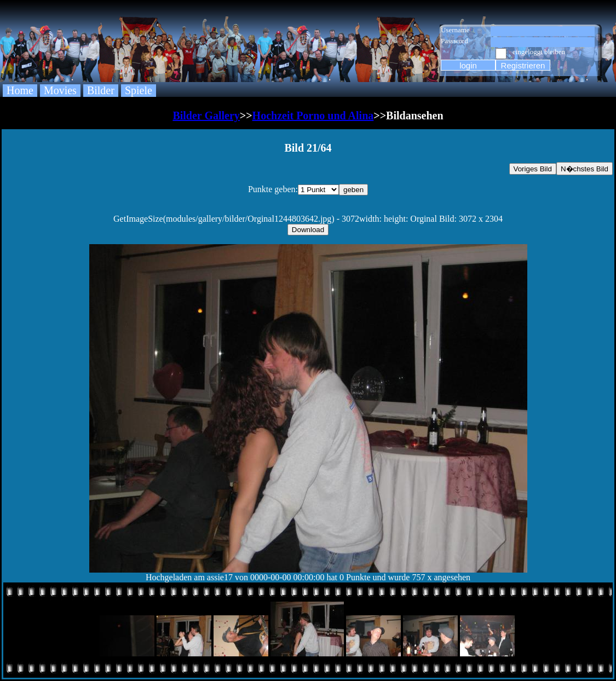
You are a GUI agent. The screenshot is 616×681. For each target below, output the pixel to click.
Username (455, 30)
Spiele (139, 90)
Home (20, 90)
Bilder (101, 90)
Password (454, 41)
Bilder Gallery (206, 116)
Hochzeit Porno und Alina (313, 116)
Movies (60, 90)
